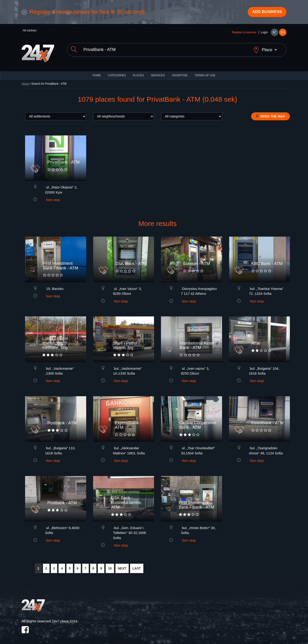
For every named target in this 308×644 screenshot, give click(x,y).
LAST (137, 565)
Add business (266, 12)
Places (138, 72)
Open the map (270, 113)
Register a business (244, 33)
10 (110, 565)
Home (25, 80)
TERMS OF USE (205, 72)
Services (158, 72)
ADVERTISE (180, 72)
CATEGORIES (117, 72)
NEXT (122, 565)
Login (264, 33)
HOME (97, 72)
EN (283, 33)
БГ (274, 33)
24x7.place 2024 (65, 618)
